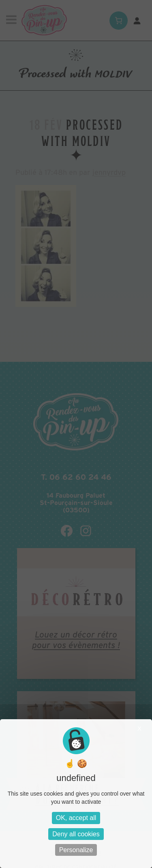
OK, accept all (76, 818)
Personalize (76, 850)
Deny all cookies (76, 834)
